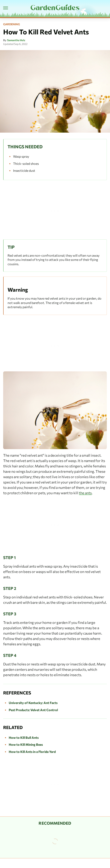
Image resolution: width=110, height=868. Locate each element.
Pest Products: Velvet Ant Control (33, 710)
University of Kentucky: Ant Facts (33, 703)
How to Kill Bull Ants (24, 737)
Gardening (12, 24)
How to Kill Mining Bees (26, 744)
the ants (85, 493)
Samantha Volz (16, 40)
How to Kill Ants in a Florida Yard (32, 752)
